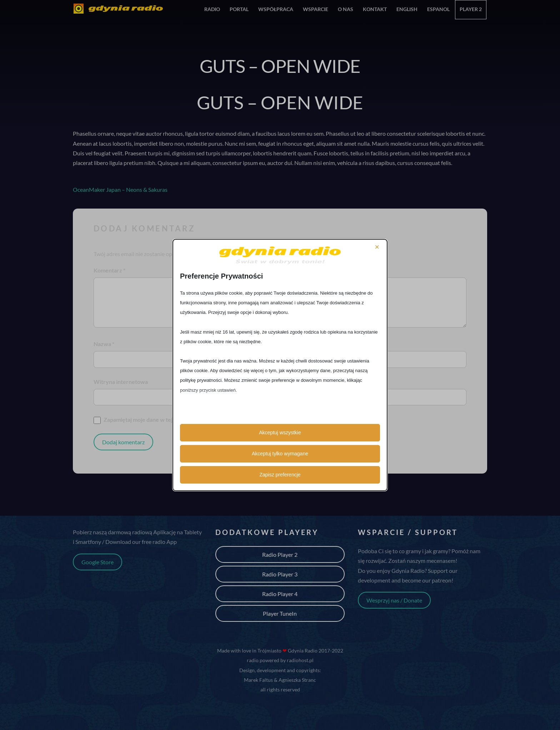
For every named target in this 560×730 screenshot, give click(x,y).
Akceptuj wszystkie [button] (280, 432)
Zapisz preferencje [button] (280, 475)
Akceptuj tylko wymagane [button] (280, 454)
